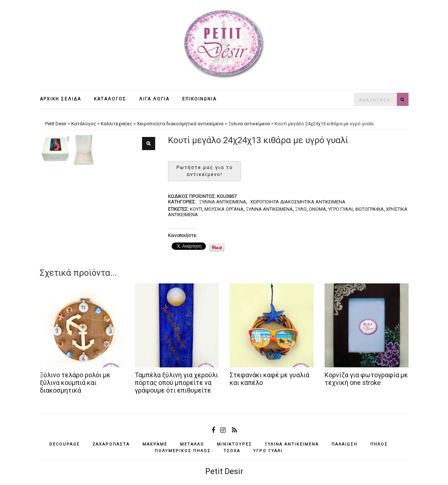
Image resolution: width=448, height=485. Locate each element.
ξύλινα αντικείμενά (269, 209)
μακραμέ (155, 444)
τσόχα (232, 451)
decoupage (64, 444)
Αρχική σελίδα (60, 99)
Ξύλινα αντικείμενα (223, 202)
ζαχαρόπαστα (111, 444)
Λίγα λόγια (154, 99)
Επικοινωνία (199, 99)
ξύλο (301, 209)
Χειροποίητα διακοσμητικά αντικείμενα (298, 202)
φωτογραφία (369, 209)
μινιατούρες (234, 444)
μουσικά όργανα (224, 209)
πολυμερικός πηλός (183, 451)
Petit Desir (224, 471)
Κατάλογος (110, 99)
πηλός (379, 444)
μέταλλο (192, 444)
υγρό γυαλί (340, 209)
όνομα (317, 209)
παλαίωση (344, 444)
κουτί (196, 209)
